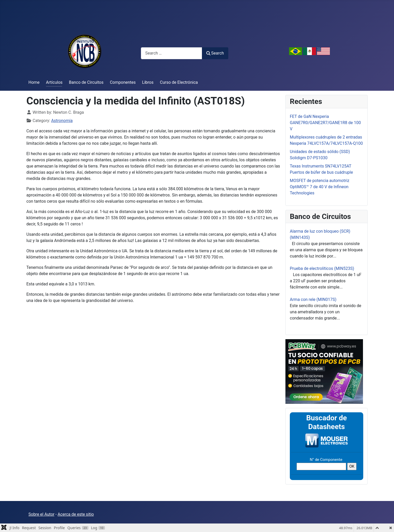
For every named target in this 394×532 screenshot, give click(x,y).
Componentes (123, 82)
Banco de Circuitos (86, 82)
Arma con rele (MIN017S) (313, 299)
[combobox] (172, 53)
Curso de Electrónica (179, 82)
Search (215, 53)
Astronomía (62, 121)
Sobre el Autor (41, 514)
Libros (148, 82)
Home (34, 82)
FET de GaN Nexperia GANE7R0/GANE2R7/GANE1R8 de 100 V (325, 123)
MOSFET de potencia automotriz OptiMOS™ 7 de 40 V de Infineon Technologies (320, 187)
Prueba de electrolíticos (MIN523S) (322, 268)
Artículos (54, 82)
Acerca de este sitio (76, 514)
